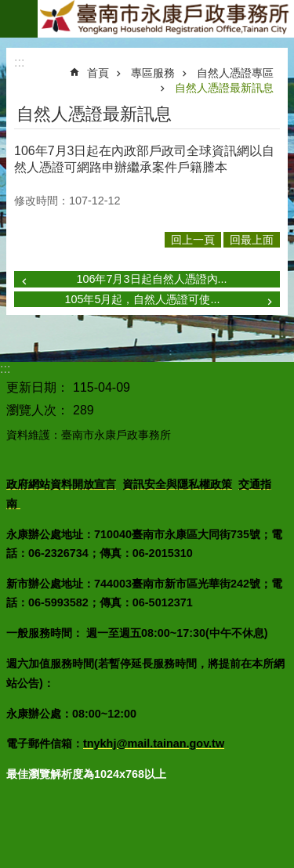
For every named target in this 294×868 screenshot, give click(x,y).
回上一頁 (193, 240)
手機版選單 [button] (19, 19)
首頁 (98, 73)
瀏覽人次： (38, 410)
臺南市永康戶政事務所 (166, 19)
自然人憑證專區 (235, 73)
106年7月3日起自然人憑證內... (151, 279)
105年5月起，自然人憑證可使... (142, 299)
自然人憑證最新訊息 (224, 88)
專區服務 (153, 73)
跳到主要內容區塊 (8, 8)
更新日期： (38, 387)
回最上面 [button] (252, 240)
